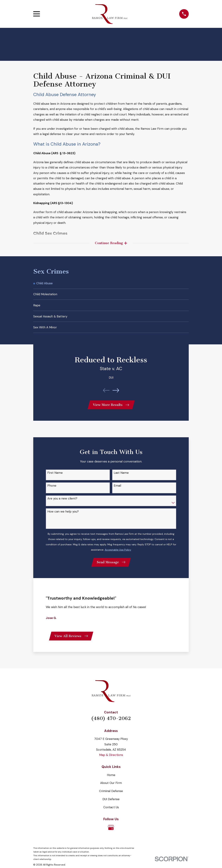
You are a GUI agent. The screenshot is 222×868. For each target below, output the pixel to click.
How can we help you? (63, 515)
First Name (55, 476)
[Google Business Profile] (111, 832)
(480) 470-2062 (111, 723)
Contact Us (111, 812)
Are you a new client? (62, 502)
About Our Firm (111, 788)
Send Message (111, 566)
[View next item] (116, 393)
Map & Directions (111, 759)
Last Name (121, 476)
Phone (52, 489)
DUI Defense (111, 804)
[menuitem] (111, 284)
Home (111, 780)
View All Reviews (72, 640)
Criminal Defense (111, 796)
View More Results (111, 408)
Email (117, 489)
